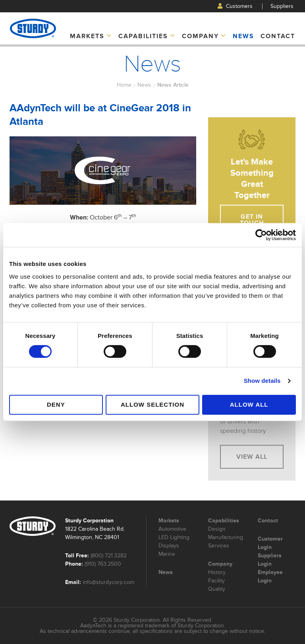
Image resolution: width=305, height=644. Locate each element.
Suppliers (282, 6)
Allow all (249, 404)
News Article (173, 85)
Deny (56, 404)
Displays (169, 546)
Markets (91, 36)
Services (219, 546)
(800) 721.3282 (109, 556)
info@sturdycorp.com (108, 582)
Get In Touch (252, 220)
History (217, 572)
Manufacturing (226, 537)
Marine (167, 554)
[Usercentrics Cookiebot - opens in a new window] (261, 235)
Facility (216, 581)
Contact (278, 36)
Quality (217, 589)
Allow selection (152, 404)
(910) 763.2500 (103, 564)
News (243, 36)
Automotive (172, 529)
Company (204, 36)
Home (124, 85)
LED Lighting (174, 537)
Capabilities (147, 36)
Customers (235, 6)
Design (217, 529)
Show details (262, 381)
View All (252, 457)
